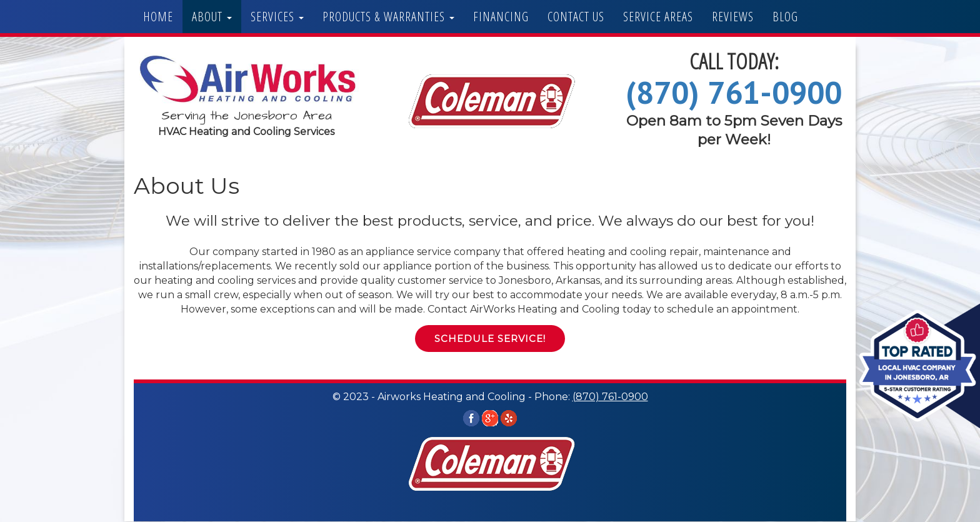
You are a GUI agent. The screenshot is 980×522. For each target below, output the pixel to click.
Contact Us (576, 17)
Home (158, 17)
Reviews (733, 17)
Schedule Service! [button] (490, 339)
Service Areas (658, 17)
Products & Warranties (388, 17)
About (212, 17)
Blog (785, 17)
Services (277, 17)
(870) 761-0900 (734, 92)
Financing (501, 17)
